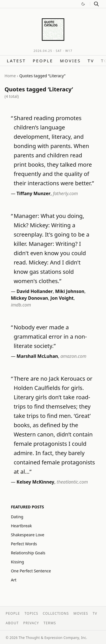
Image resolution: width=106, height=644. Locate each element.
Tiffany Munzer (34, 193)
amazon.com (73, 356)
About (12, 623)
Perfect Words (24, 544)
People (43, 61)
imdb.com (21, 305)
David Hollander (35, 291)
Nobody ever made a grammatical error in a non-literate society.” (50, 337)
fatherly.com (65, 193)
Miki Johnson (70, 291)
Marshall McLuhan (37, 356)
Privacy (31, 623)
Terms (50, 623)
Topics (32, 613)
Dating (17, 517)
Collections (56, 613)
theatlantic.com (72, 482)
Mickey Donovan (29, 298)
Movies (70, 61)
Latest (16, 61)
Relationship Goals (28, 553)
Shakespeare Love (27, 535)
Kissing (17, 562)
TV (91, 61)
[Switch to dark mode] (83, 4)
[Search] (96, 4)
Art (14, 580)
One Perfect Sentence (31, 571)
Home (10, 76)
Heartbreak (21, 526)
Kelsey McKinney (35, 482)
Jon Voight (62, 298)
